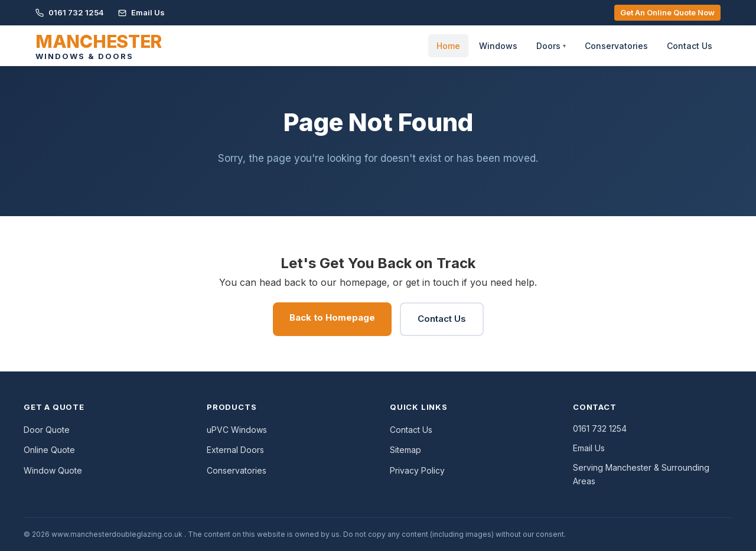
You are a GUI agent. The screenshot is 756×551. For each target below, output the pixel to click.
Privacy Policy (417, 470)
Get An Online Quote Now (667, 12)
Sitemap (405, 450)
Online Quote (49, 450)
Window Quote (53, 470)
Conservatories (616, 46)
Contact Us (690, 46)
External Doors (235, 450)
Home (448, 46)
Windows (498, 46)
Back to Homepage (332, 317)
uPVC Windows (237, 430)
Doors (551, 46)
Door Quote (47, 430)
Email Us (141, 12)
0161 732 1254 (70, 12)
